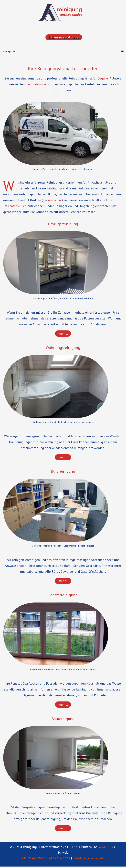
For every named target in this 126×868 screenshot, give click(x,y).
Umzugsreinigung (63, 224)
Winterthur (56, 200)
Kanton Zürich (18, 206)
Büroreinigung (63, 472)
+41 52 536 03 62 (58, 859)
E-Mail (76, 859)
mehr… (63, 334)
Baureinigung (63, 720)
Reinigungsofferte (64, 37)
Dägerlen (104, 79)
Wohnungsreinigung (63, 348)
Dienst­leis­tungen (36, 85)
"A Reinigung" (63, 13)
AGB (102, 859)
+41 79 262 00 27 (32, 859)
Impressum (90, 859)
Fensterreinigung (63, 596)
